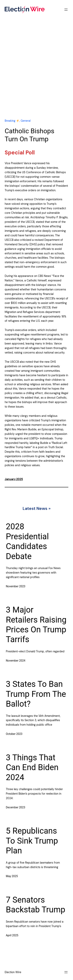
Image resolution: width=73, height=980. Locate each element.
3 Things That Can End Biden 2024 (32, 767)
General (26, 121)
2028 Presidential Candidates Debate (27, 541)
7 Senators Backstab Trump (36, 905)
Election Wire (13, 972)
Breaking (12, 121)
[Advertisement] (36, 73)
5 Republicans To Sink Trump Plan (32, 841)
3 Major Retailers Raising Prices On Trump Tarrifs (36, 625)
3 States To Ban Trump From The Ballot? (36, 694)
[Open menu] (66, 10)
